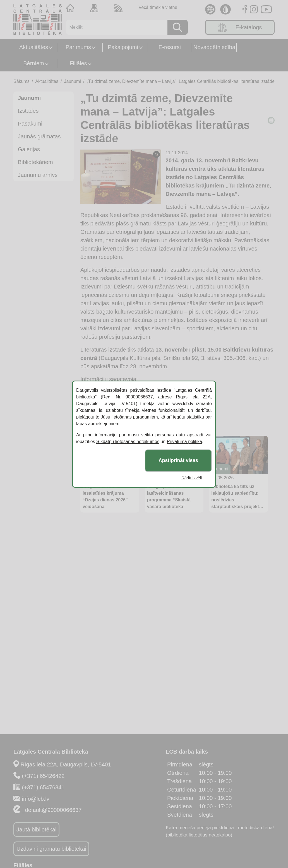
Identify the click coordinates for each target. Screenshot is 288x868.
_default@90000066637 (52, 810)
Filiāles (78, 63)
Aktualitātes (34, 47)
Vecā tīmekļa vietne (158, 7)
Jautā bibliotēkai (36, 829)
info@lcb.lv (36, 799)
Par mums (78, 47)
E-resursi (170, 47)
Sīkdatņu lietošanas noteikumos (128, 442)
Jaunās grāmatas (39, 136)
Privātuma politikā (184, 442)
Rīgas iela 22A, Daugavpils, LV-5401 (66, 764)
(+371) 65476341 (43, 787)
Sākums (21, 81)
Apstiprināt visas (178, 460)
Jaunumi (72, 81)
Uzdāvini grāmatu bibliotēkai (51, 849)
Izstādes (28, 111)
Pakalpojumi (123, 47)
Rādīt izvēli (192, 478)
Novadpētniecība (214, 47)
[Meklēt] (115, 27)
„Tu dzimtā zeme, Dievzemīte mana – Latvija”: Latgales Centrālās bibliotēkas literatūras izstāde (180, 81)
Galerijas (29, 149)
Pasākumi (30, 124)
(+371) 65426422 (43, 776)
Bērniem (33, 63)
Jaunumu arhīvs (38, 175)
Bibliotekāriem (35, 162)
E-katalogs (240, 27)
